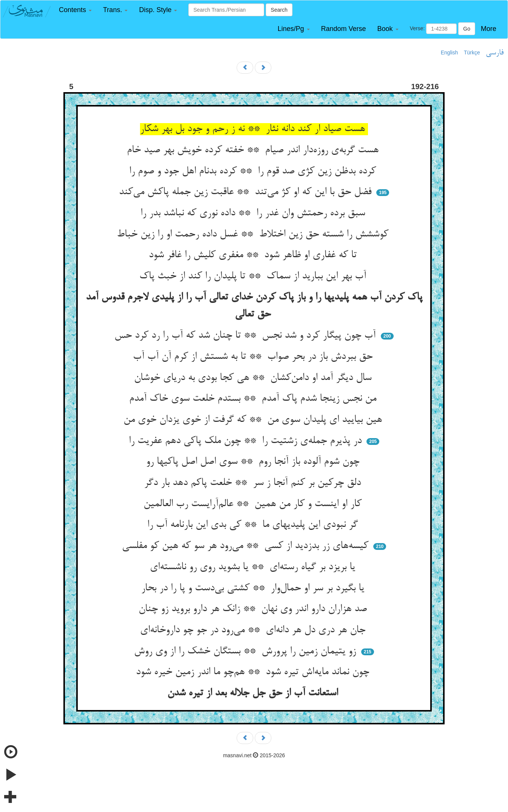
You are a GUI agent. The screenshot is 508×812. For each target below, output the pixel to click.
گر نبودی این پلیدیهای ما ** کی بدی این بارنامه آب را (254, 525)
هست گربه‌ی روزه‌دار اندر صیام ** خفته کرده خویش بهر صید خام (254, 150)
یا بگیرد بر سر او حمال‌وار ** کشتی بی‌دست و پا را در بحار (254, 588)
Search (279, 10)
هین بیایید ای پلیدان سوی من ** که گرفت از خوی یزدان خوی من (254, 420)
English (450, 52)
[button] (75, 10)
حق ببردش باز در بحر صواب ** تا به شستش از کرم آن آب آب (254, 357)
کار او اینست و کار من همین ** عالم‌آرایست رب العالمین (254, 504)
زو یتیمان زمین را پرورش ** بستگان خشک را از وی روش (246, 651)
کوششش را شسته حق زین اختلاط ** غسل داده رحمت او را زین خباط (254, 235)
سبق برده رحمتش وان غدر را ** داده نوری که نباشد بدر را (254, 213)
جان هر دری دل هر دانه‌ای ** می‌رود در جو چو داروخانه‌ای (254, 630)
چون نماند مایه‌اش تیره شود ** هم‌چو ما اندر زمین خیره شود (254, 672)
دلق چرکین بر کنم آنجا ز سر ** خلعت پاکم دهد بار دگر (254, 483)
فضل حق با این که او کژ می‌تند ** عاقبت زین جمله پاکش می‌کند (247, 192)
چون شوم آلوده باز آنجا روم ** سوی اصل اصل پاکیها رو (254, 462)
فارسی (495, 53)
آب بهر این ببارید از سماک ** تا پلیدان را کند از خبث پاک (254, 276)
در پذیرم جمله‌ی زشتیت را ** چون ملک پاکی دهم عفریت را (247, 441)
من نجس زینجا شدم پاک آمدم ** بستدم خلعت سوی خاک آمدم (254, 399)
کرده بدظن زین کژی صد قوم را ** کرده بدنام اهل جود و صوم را (254, 171)
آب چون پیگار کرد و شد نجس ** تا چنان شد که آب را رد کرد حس (246, 336)
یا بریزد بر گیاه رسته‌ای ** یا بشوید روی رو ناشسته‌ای (254, 567)
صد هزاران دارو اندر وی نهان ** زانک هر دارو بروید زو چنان (254, 609)
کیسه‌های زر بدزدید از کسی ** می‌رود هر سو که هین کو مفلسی (247, 546)
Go (467, 29)
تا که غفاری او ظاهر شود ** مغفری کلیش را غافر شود (254, 255)
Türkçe (472, 52)
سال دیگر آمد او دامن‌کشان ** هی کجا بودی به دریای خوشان (254, 378)
